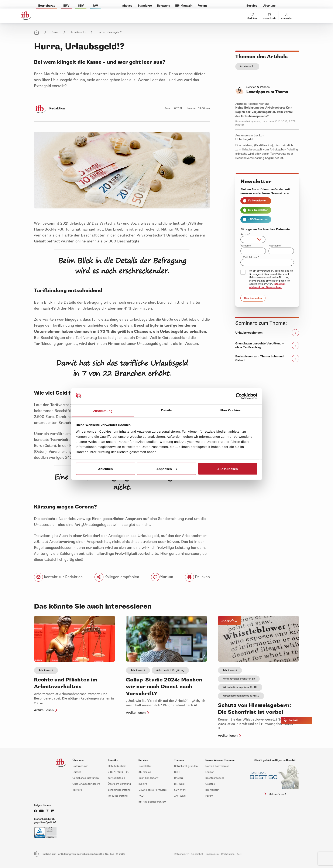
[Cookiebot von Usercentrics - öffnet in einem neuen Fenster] (239, 396)
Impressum (212, 854)
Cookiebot (197, 854)
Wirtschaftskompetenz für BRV (241, 696)
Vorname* (246, 246)
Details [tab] (166, 410)
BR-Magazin (212, 790)
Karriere (77, 790)
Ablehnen (105, 469)
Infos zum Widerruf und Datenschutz (267, 286)
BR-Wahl (179, 784)
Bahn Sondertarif (148, 778)
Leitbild (77, 772)
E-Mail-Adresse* (250, 257)
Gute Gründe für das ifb (86, 784)
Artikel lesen (46, 710)
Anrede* (245, 234)
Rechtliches (228, 854)
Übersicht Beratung (119, 784)
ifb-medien (145, 772)
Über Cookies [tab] (230, 410)
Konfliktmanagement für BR (239, 679)
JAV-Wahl (180, 796)
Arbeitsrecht (78, 32)
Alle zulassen (227, 469)
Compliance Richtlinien (86, 778)
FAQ (141, 796)
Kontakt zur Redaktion (58, 577)
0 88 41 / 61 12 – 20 (119, 772)
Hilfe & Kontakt (117, 766)
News (55, 32)
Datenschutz (181, 854)
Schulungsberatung (119, 790)
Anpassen (167, 469)
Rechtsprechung (215, 778)
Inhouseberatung (118, 796)
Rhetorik (179, 778)
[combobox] (253, 239)
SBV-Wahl (180, 790)
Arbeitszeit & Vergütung (170, 670)
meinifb (143, 784)
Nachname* (275, 246)
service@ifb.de (116, 778)
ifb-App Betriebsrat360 (152, 802)
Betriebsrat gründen (186, 766)
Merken (166, 577)
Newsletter (145, 766)
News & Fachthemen (217, 766)
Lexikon (210, 772)
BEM (177, 772)
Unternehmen (80, 766)
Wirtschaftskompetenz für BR (240, 687)
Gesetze (210, 784)
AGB (240, 854)
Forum (209, 796)
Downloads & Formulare (152, 790)
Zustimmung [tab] (103, 411)
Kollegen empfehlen (117, 577)
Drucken (197, 577)
